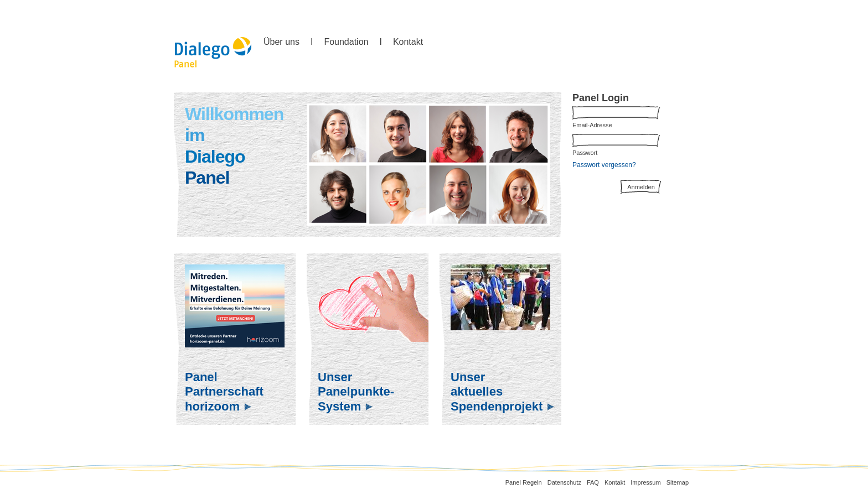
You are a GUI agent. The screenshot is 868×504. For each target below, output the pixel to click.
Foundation (346, 42)
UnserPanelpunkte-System (356, 392)
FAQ (593, 482)
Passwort (585, 153)
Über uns (281, 42)
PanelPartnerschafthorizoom (224, 392)
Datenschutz (564, 482)
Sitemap (678, 482)
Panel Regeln (524, 482)
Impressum (645, 482)
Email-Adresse (592, 125)
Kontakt (408, 42)
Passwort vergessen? (604, 165)
